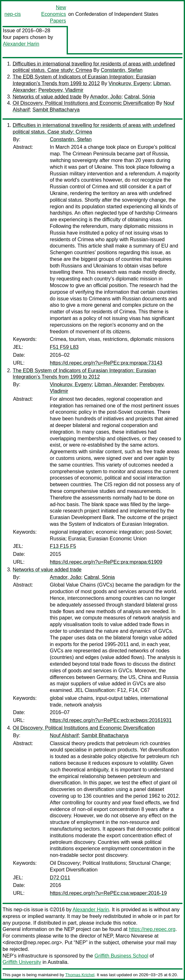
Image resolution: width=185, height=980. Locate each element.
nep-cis (13, 14)
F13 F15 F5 (63, 546)
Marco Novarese (134, 936)
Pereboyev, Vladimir (61, 90)
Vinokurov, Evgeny (129, 83)
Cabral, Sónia (139, 97)
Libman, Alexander (116, 384)
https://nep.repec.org (152, 929)
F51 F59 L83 (64, 347)
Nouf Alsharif (64, 735)
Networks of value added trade (47, 97)
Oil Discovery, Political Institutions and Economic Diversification (84, 103)
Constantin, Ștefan (122, 70)
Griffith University (22, 962)
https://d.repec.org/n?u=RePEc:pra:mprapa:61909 (106, 562)
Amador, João (106, 97)
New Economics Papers (54, 14)
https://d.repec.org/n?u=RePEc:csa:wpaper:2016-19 (108, 893)
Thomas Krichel (80, 975)
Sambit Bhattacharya (56, 110)
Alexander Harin (21, 44)
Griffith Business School (122, 956)
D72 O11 (60, 878)
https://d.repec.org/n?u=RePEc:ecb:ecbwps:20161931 (111, 720)
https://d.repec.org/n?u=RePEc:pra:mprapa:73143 (106, 363)
